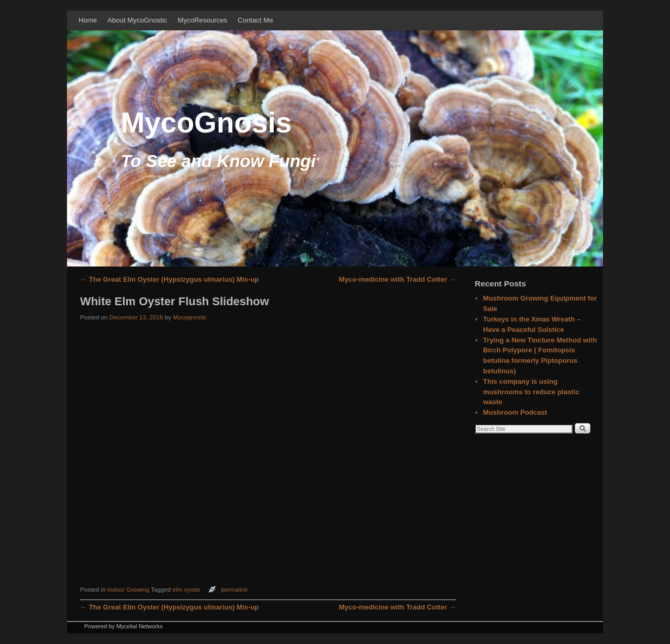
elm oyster (187, 589)
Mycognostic (190, 317)
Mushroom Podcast (515, 412)
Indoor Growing (128, 589)
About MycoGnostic (137, 20)
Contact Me (255, 20)
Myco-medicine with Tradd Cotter (397, 279)
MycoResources (203, 20)
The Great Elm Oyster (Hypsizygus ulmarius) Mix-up (169, 279)
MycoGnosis (206, 123)
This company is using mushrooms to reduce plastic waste (531, 392)
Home (88, 20)
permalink (234, 589)
